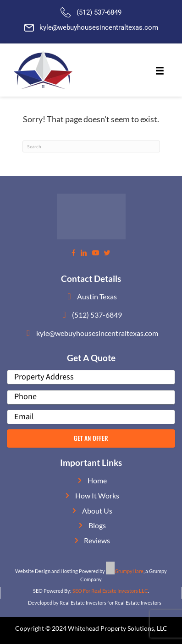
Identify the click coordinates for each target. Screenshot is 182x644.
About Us (97, 511)
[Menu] (160, 71)
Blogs (97, 525)
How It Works (97, 495)
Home (97, 480)
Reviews (97, 540)
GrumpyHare (129, 571)
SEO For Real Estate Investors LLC (110, 591)
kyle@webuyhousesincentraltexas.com (99, 27)
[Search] (91, 146)
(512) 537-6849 (99, 12)
